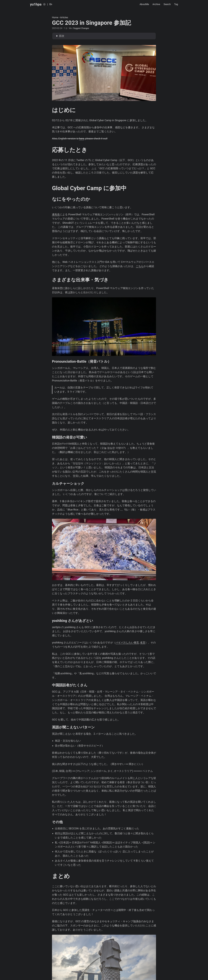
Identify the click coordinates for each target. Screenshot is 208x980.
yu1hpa (36, 4)
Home (55, 17)
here (82, 139)
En (51, 4)
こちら (140, 266)
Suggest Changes (81, 28)
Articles (64, 17)
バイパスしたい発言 (127, 642)
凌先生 (56, 214)
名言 (143, 642)
